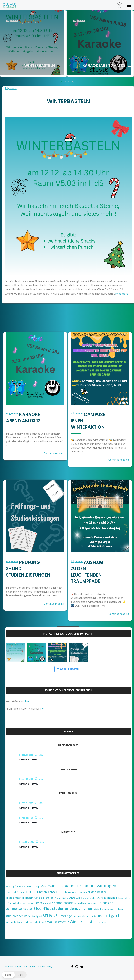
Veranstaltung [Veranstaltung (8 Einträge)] (14, 922)
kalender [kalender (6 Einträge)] (20, 903)
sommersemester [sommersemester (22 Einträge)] (19, 908)
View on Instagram (68, 669)
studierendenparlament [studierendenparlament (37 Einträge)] (73, 908)
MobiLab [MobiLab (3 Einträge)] (47, 903)
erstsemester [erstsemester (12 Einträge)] (97, 892)
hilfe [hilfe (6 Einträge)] (113, 898)
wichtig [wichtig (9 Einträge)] (64, 922)
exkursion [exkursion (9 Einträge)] (47, 898)
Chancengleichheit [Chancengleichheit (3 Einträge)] (15, 892)
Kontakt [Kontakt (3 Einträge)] (30, 903)
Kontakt (9, 966)
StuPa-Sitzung (29, 760)
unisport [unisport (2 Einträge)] (89, 916)
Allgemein (12, 20)
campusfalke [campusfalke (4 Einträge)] (41, 886)
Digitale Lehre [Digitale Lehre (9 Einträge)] (46, 892)
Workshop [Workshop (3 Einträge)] (101, 922)
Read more (122, 294)
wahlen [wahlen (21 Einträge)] (53, 922)
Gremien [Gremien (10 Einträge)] (104, 898)
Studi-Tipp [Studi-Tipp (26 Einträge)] (43, 908)
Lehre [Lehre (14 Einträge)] (39, 903)
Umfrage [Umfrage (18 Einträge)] (65, 916)
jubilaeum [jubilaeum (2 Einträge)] (10, 903)
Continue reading (54, 453)
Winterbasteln (40, 65)
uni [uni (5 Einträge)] (75, 916)
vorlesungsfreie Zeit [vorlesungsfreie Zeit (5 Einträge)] (35, 922)
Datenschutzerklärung (41, 966)
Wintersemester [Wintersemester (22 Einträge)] (83, 922)
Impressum (21, 966)
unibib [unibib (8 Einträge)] (81, 916)
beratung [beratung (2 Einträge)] (10, 886)
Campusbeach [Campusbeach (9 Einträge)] (24, 886)
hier (28, 701)
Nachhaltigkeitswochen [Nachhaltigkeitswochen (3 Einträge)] (85, 903)
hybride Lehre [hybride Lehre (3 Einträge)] (123, 898)
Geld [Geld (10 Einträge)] (79, 898)
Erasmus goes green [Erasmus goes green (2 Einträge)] (77, 892)
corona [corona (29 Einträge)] (30, 891)
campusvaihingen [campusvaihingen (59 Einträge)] (99, 885)
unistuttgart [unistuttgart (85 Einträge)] (107, 915)
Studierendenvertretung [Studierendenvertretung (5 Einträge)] (109, 909)
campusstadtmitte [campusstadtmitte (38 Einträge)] (64, 886)
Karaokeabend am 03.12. (107, 65)
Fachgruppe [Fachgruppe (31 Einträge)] (65, 897)
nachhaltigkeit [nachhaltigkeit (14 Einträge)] (62, 903)
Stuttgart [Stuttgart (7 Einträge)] (37, 916)
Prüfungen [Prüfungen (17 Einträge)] (105, 903)
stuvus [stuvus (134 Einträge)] (50, 915)
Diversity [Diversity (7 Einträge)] (62, 892)
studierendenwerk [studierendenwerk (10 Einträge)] (18, 916)
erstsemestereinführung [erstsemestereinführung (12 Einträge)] (23, 898)
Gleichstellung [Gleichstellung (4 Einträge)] (90, 898)
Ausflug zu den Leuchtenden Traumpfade (87, 572)
